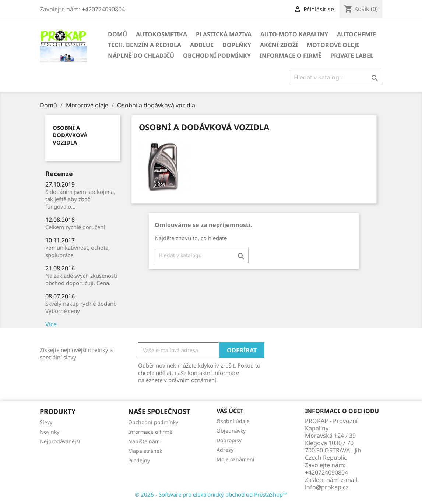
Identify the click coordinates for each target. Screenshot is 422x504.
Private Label (352, 56)
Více (51, 324)
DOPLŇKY (237, 45)
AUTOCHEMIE (356, 34)
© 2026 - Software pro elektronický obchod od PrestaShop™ (211, 494)
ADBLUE (202, 45)
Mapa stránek (145, 451)
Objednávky (231, 431)
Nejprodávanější (60, 441)
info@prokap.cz (327, 487)
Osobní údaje (233, 421)
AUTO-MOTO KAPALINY (294, 34)
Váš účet (230, 411)
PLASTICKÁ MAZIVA (224, 34)
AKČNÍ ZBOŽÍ (279, 45)
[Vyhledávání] (336, 77)
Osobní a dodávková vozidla (70, 135)
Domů (117, 34)
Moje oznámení (235, 459)
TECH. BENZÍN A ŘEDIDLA (145, 45)
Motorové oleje (333, 45)
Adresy (225, 450)
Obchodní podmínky (217, 56)
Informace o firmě (291, 56)
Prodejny (139, 460)
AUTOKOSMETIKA (161, 34)
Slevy (46, 422)
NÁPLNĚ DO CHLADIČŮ (141, 56)
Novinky (50, 432)
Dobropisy (229, 440)
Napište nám (144, 441)
